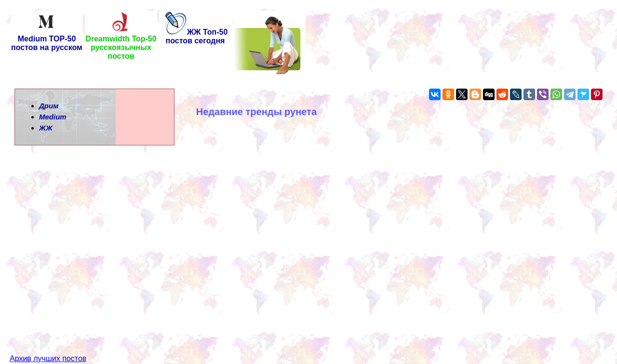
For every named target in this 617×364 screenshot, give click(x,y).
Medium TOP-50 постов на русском (47, 40)
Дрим (49, 106)
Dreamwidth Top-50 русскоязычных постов (121, 44)
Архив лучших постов (48, 341)
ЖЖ (46, 128)
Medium (53, 117)
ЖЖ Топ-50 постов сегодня (195, 36)
